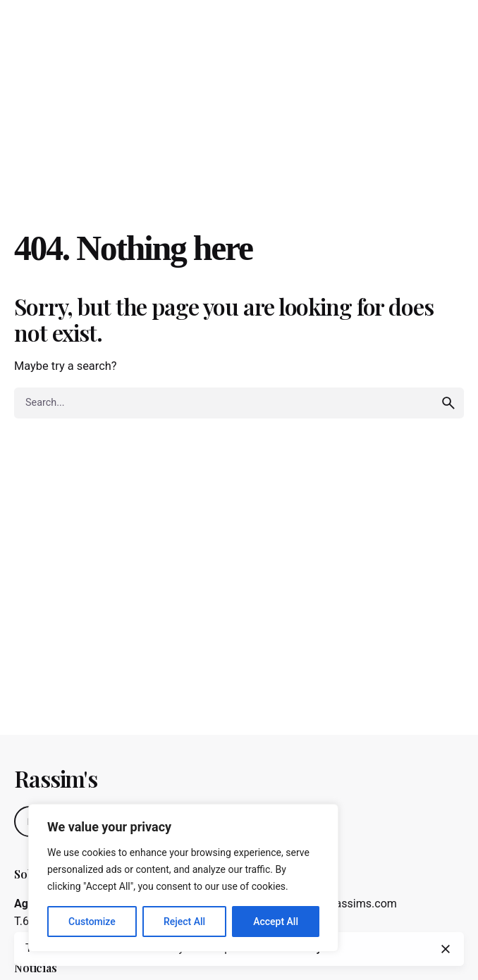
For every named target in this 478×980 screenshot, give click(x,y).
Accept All (276, 922)
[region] (183, 878)
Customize (92, 922)
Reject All (184, 922)
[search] (448, 403)
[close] (446, 949)
